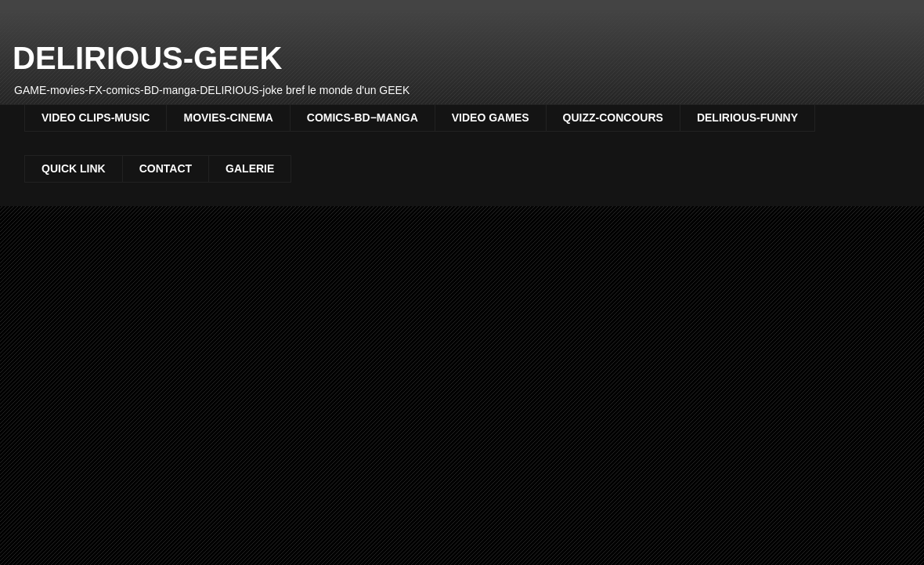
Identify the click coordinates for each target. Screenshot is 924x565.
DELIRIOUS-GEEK (147, 58)
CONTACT (166, 168)
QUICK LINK (74, 168)
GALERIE (250, 168)
